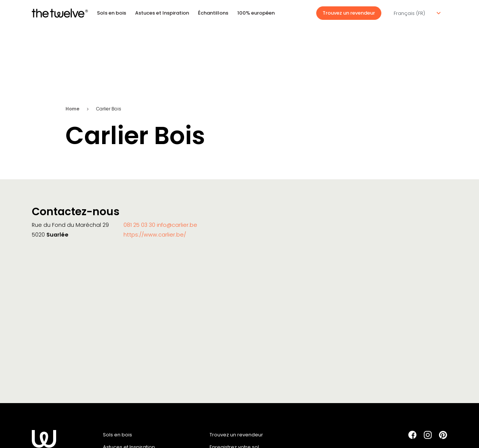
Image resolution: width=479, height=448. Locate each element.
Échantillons (213, 13)
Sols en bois (112, 13)
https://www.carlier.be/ (155, 235)
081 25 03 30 (140, 225)
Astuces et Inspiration (162, 13)
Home (72, 109)
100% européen (256, 13)
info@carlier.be (177, 225)
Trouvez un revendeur (349, 13)
